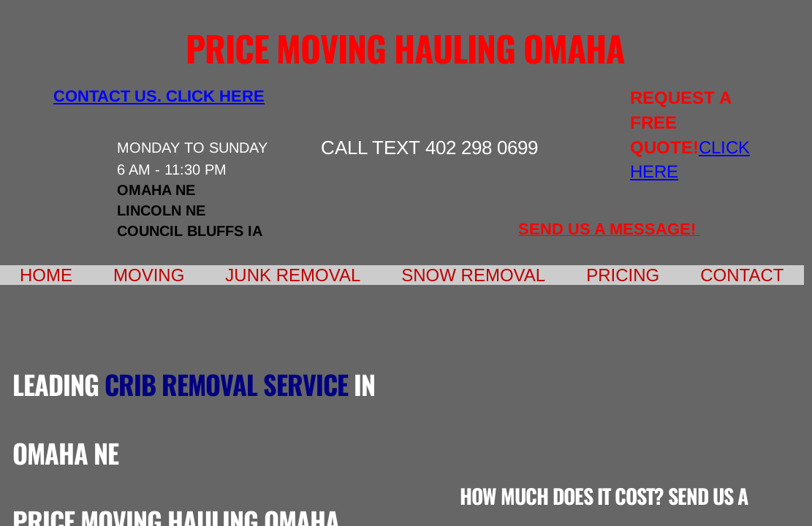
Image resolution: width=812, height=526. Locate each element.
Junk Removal (293, 275)
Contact (742, 275)
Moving (149, 275)
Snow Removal (473, 275)
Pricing (623, 275)
